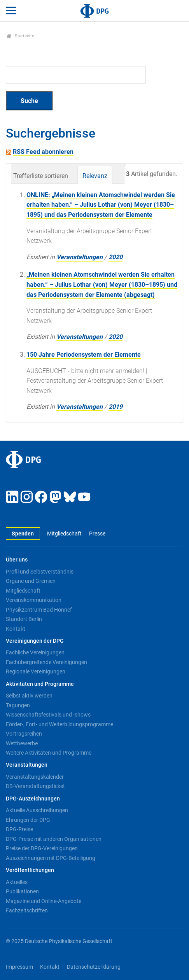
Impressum (19, 967)
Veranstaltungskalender (35, 777)
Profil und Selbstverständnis (40, 572)
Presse (97, 534)
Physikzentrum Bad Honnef (39, 610)
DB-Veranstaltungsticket (35, 786)
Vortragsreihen (24, 734)
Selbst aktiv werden (29, 696)
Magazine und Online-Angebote (44, 901)
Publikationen (22, 891)
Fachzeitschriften (27, 910)
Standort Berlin (24, 619)
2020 (115, 257)
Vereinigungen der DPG (35, 641)
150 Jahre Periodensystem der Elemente (84, 355)
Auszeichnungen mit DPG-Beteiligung (51, 858)
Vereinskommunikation (34, 600)
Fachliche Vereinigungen (35, 652)
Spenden (23, 534)
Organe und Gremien (31, 581)
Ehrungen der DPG (28, 820)
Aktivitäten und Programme (40, 684)
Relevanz (95, 176)
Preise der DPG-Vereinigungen (42, 848)
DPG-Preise (19, 829)
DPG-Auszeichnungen (33, 799)
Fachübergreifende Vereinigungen (46, 662)
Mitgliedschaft (64, 534)
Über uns (17, 560)
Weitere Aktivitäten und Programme (49, 753)
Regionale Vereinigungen (36, 671)
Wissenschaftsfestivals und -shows (48, 715)
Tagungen (18, 705)
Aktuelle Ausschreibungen (37, 810)
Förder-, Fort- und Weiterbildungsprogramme (59, 724)
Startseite (20, 36)
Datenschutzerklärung (94, 967)
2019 (115, 407)
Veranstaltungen (80, 257)
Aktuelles (17, 882)
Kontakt (16, 629)
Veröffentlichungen (30, 870)
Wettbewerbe (22, 743)
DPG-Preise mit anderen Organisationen (54, 839)
